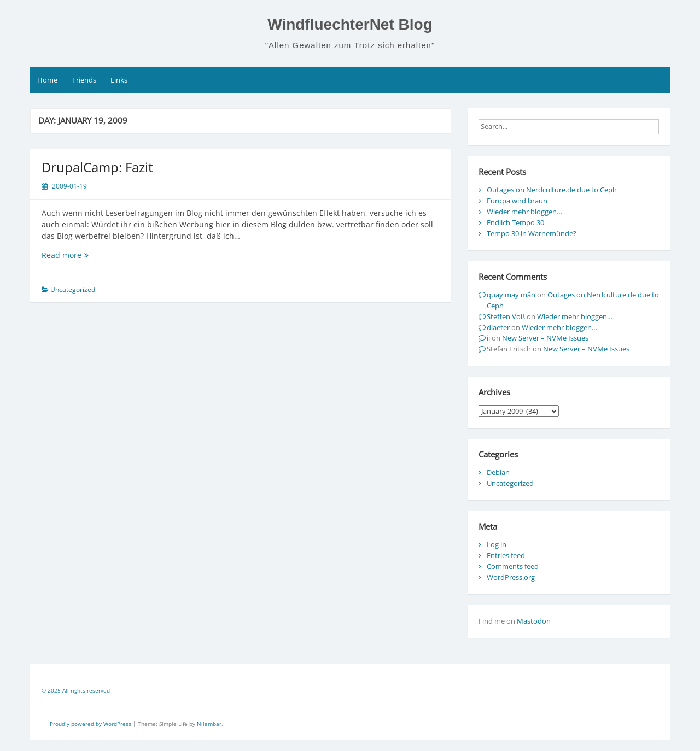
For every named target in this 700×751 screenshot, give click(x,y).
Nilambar (209, 724)
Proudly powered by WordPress (91, 724)
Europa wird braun (517, 201)
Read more (86, 255)
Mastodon (534, 621)
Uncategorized (510, 483)
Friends (84, 80)
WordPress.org (511, 577)
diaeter (498, 327)
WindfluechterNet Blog (350, 24)
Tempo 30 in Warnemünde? (532, 233)
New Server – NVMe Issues (545, 338)
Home (47, 80)
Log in (497, 544)
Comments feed (513, 566)
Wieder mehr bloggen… (524, 212)
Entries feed (506, 555)
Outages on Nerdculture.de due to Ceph (552, 190)
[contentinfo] (350, 692)
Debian (498, 472)
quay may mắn (511, 295)
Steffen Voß (506, 316)
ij (488, 338)
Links (119, 80)
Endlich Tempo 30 (515, 222)
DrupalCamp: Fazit (97, 167)
